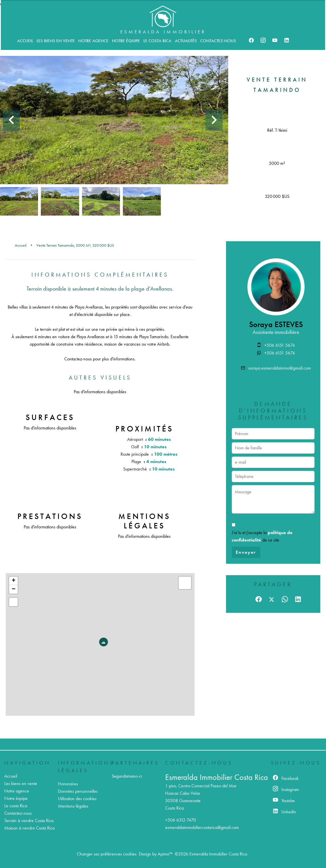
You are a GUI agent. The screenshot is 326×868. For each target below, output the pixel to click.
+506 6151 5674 (280, 345)
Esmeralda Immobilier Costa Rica (217, 777)
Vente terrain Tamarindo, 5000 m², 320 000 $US (75, 245)
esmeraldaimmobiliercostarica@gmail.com (202, 827)
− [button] (14, 589)
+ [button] (14, 581)
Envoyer (246, 552)
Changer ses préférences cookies (107, 854)
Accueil (21, 245)
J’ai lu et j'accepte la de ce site (262, 536)
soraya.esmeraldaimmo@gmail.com (280, 368)
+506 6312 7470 (181, 820)
